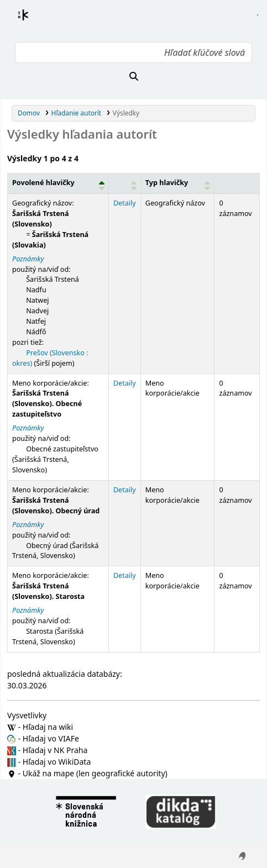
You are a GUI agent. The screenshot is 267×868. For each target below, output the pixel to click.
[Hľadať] (133, 76)
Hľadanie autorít (77, 113)
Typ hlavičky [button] (167, 183)
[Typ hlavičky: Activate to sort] (177, 183)
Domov (29, 113)
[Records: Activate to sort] (237, 183)
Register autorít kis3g (33, 22)
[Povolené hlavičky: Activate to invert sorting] (58, 183)
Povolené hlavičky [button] (43, 183)
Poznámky (28, 259)
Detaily (125, 203)
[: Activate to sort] (124, 183)
